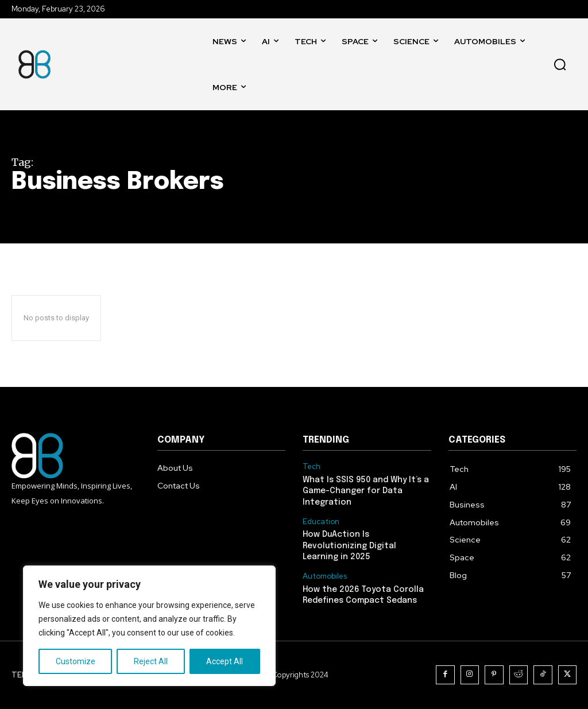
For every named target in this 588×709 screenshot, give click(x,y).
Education (321, 522)
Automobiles (325, 576)
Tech (312, 467)
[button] (560, 64)
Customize (76, 661)
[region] (149, 626)
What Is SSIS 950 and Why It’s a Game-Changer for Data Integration (366, 491)
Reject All (151, 661)
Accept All (225, 661)
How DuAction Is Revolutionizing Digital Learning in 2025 (349, 546)
